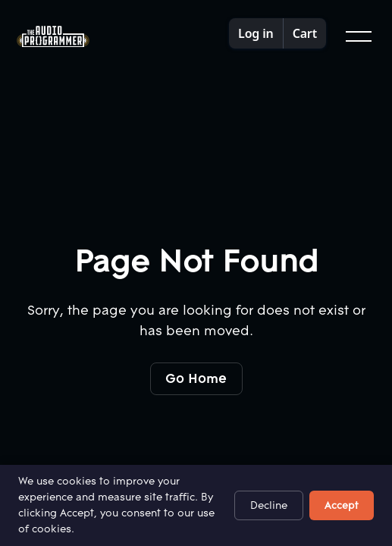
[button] (357, 36)
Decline (269, 505)
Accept (342, 505)
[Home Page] (53, 37)
